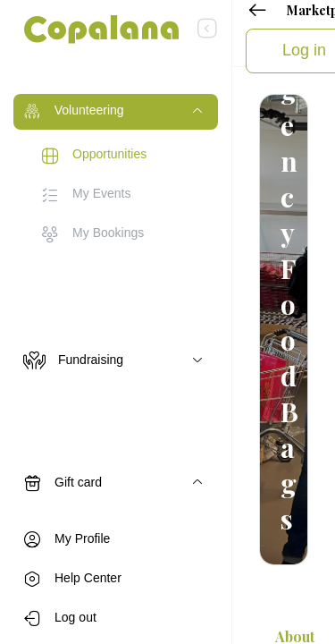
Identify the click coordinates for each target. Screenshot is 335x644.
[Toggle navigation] (116, 112)
